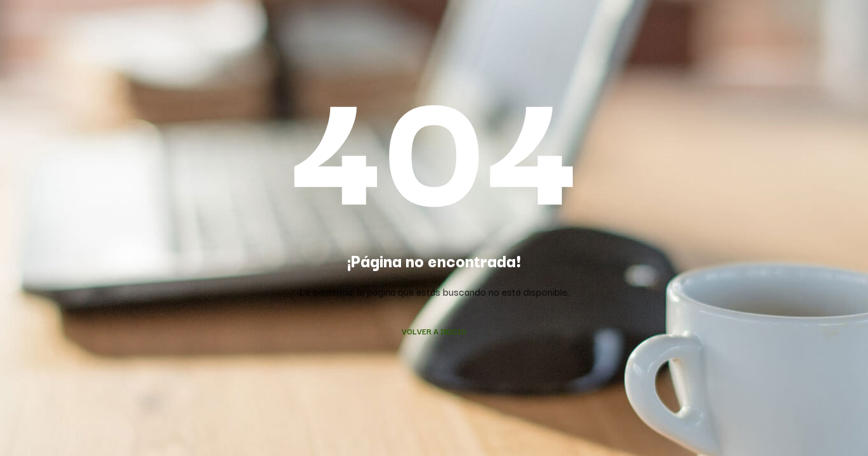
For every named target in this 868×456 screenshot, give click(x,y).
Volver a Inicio (434, 331)
